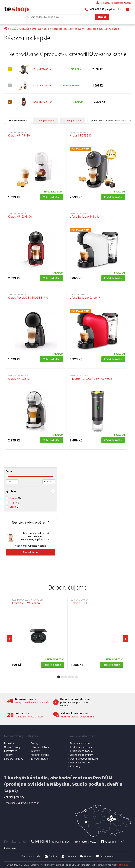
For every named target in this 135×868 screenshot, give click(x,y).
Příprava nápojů (41, 29)
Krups (14, 502)
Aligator (15, 498)
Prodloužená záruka (81, 751)
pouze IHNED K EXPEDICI (104, 121)
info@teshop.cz (85, 842)
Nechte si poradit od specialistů (78, 717)
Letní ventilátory (40, 747)
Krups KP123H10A (43, 102)
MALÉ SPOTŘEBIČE (20, 29)
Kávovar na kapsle (109, 29)
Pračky (34, 743)
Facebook (108, 842)
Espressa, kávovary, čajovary (68, 29)
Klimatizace (11, 751)
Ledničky (9, 743)
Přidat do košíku (51, 197)
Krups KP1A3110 (42, 85)
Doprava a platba (80, 743)
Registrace (118, 3)
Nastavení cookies (80, 762)
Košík (128, 3)
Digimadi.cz (122, 865)
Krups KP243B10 (42, 69)
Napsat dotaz (31, 552)
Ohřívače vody (12, 747)
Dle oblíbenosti (18, 121)
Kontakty (75, 766)
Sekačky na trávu (14, 759)
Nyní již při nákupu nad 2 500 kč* (32, 702)
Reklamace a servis (81, 747)
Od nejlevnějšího (46, 121)
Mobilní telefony (40, 755)
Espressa (91, 29)
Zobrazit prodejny (14, 797)
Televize (35, 751)
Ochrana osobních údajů (84, 759)
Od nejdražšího (73, 121)
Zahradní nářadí (40, 759)
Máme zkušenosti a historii (30, 717)
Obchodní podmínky (81, 755)
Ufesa (14, 507)
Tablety (8, 755)
